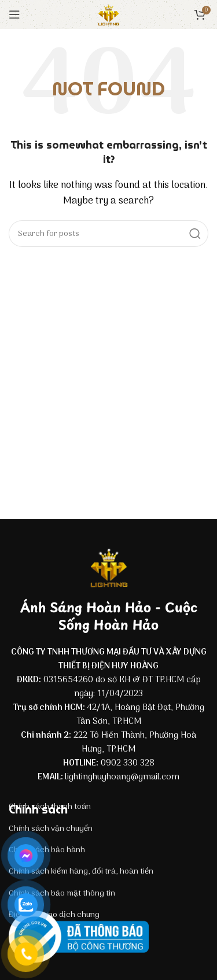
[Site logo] (109, 14)
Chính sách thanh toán (50, 807)
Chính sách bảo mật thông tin (62, 894)
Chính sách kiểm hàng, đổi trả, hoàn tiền (81, 872)
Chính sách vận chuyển (51, 829)
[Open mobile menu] (14, 14)
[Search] (108, 234)
